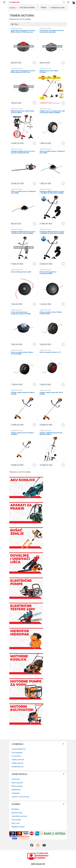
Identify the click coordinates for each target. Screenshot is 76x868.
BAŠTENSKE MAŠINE (27, 8)
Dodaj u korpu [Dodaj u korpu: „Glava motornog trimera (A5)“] (35, 304)
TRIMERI (43, 8)
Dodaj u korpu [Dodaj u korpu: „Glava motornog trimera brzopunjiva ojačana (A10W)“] (35, 344)
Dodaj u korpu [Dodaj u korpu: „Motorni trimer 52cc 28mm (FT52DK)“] (63, 103)
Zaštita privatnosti (18, 760)
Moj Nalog (15, 809)
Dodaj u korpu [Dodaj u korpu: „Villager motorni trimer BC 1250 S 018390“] (63, 425)
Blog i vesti (16, 823)
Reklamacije (16, 790)
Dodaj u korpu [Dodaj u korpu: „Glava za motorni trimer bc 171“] (63, 385)
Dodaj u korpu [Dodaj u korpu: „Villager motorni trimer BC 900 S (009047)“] (35, 465)
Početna (12, 8)
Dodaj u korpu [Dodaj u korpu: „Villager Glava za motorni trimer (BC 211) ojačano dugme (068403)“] (63, 143)
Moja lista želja (17, 813)
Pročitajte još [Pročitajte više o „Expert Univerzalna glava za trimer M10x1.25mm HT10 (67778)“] (34, 103)
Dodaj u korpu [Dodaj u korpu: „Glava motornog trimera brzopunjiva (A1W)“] (63, 304)
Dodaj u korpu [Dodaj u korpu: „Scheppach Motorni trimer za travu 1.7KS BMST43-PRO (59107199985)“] (63, 224)
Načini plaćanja (17, 786)
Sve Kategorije (17, 753)
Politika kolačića (17, 763)
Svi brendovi (16, 756)
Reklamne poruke (18, 827)
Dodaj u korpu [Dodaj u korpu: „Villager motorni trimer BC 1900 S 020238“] (35, 425)
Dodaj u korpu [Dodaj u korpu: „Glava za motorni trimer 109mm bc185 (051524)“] (63, 344)
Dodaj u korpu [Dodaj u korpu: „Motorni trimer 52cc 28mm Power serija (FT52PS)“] (35, 143)
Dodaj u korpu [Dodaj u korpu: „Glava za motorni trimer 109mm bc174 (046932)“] (35, 385)
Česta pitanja (16, 820)
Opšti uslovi (16, 779)
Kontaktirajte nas (18, 767)
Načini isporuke (17, 783)
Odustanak (16, 793)
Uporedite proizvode (19, 816)
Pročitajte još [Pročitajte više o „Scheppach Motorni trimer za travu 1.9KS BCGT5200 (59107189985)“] (34, 264)
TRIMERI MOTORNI (17, 28)
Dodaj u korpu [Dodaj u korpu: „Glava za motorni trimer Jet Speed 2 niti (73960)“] (35, 224)
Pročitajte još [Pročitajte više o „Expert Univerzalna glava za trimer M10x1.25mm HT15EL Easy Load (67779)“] (34, 63)
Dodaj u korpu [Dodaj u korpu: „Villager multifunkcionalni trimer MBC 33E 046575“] (63, 465)
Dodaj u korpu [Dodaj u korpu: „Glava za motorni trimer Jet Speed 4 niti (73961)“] (63, 183)
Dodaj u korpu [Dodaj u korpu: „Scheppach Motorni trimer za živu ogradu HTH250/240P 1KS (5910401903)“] (35, 183)
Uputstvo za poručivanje (20, 797)
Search (64, 2)
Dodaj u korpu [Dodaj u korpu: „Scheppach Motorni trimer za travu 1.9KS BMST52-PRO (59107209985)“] (63, 264)
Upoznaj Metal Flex (19, 749)
